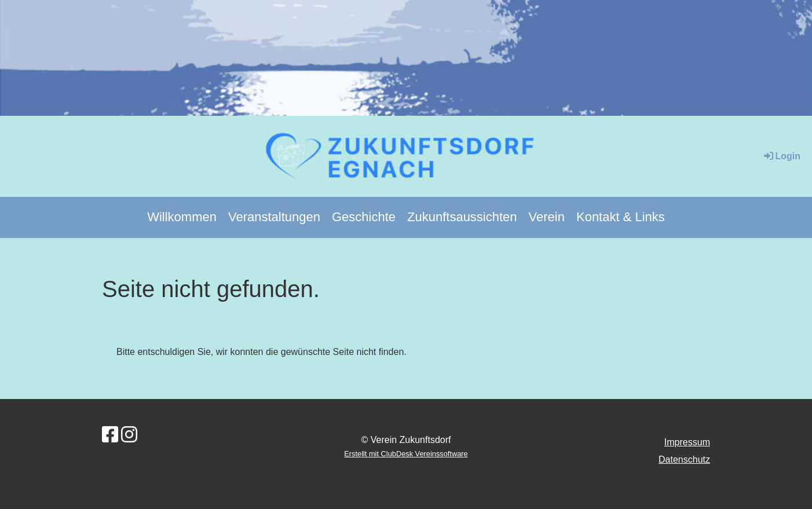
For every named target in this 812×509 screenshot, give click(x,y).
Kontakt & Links (621, 217)
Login (781, 156)
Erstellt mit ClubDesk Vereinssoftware (406, 454)
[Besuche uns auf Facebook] (110, 435)
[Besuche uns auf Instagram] (129, 435)
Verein (547, 217)
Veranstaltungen (274, 217)
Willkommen (182, 217)
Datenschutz (684, 459)
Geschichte (364, 217)
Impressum (687, 442)
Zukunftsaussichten (462, 217)
